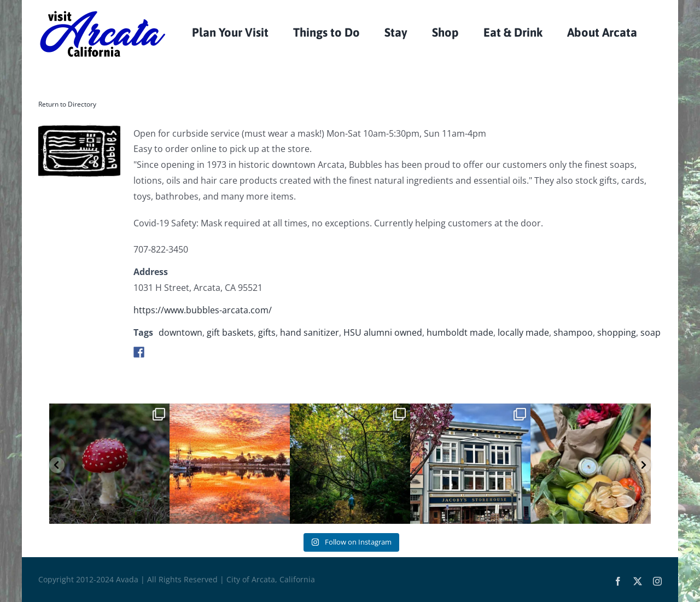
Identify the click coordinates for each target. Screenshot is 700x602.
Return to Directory (67, 104)
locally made (523, 332)
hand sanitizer (310, 332)
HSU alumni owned (383, 332)
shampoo (573, 332)
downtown (180, 332)
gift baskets (230, 332)
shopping (617, 332)
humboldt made (460, 332)
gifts (267, 332)
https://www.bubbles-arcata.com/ (203, 310)
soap (651, 332)
